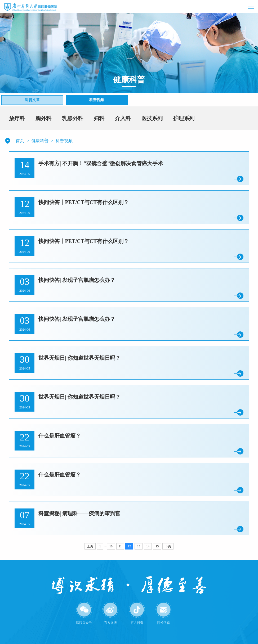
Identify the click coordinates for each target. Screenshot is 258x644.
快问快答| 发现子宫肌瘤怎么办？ (77, 280)
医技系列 (152, 118)
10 (111, 546)
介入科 (123, 118)
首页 (20, 141)
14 (148, 546)
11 (120, 546)
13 (139, 546)
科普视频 (97, 100)
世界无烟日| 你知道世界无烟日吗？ (79, 358)
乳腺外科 (73, 118)
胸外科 (43, 118)
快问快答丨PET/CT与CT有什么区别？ (83, 202)
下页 (168, 546)
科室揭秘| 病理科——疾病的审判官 (79, 514)
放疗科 (17, 118)
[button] (240, 7)
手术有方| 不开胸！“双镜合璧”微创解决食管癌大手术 (101, 163)
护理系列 (184, 118)
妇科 (99, 118)
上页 (90, 546)
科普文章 (32, 100)
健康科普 (40, 141)
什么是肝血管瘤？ (60, 436)
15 (157, 546)
